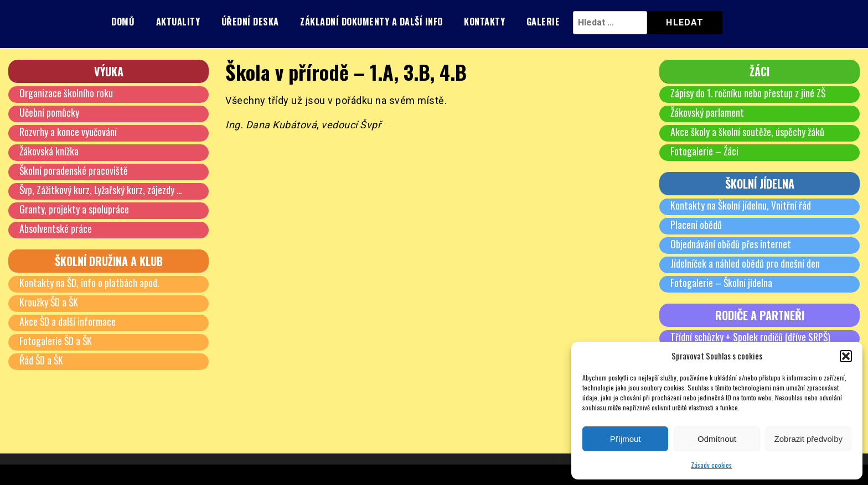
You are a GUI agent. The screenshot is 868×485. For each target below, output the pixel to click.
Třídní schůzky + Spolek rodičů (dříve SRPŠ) (751, 337)
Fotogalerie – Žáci (705, 151)
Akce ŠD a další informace (68, 321)
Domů (123, 22)
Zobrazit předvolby (808, 439)
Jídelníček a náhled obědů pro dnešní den (745, 263)
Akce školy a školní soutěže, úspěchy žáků (747, 132)
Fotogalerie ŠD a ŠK (56, 341)
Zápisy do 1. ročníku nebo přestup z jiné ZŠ (748, 93)
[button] (846, 356)
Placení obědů (696, 225)
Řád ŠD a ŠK (42, 360)
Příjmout (626, 439)
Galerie (543, 22)
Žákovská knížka (49, 151)
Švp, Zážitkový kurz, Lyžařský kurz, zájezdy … (101, 190)
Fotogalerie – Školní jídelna (722, 283)
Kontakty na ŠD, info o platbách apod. (90, 283)
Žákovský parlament (707, 112)
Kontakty (484, 22)
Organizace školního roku (66, 93)
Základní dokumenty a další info (371, 22)
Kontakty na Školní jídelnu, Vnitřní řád (741, 205)
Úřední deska (250, 22)
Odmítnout (717, 439)
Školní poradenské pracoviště (74, 170)
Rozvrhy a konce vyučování (68, 132)
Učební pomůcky (49, 112)
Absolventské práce (56, 228)
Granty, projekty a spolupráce (74, 209)
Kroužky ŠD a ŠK (49, 302)
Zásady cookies (711, 465)
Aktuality (178, 22)
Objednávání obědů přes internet (731, 244)
